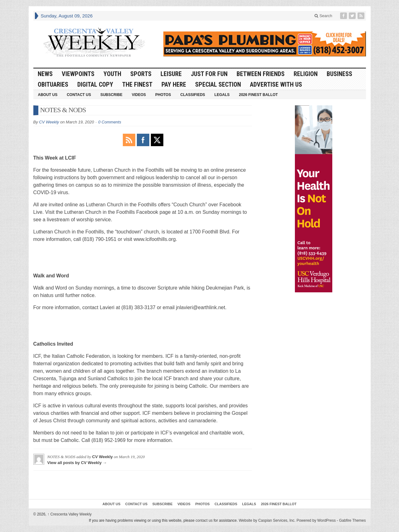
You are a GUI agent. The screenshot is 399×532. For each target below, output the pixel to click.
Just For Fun (209, 74)
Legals (222, 95)
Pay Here (174, 84)
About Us (48, 95)
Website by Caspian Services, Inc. (267, 520)
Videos (139, 95)
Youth (112, 74)
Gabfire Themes (353, 520)
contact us (204, 520)
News (45, 74)
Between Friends (261, 74)
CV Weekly (49, 122)
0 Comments (110, 122)
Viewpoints (78, 74)
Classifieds (192, 95)
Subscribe (111, 95)
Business (339, 74)
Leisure (171, 74)
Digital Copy (95, 84)
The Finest (137, 84)
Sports (141, 74)
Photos (163, 95)
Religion (306, 74)
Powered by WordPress (316, 520)
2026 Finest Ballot (258, 95)
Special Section (218, 84)
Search (323, 16)
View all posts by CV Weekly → (77, 463)
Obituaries (53, 84)
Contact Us (79, 95)
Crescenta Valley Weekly (70, 514)
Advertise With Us (276, 84)
